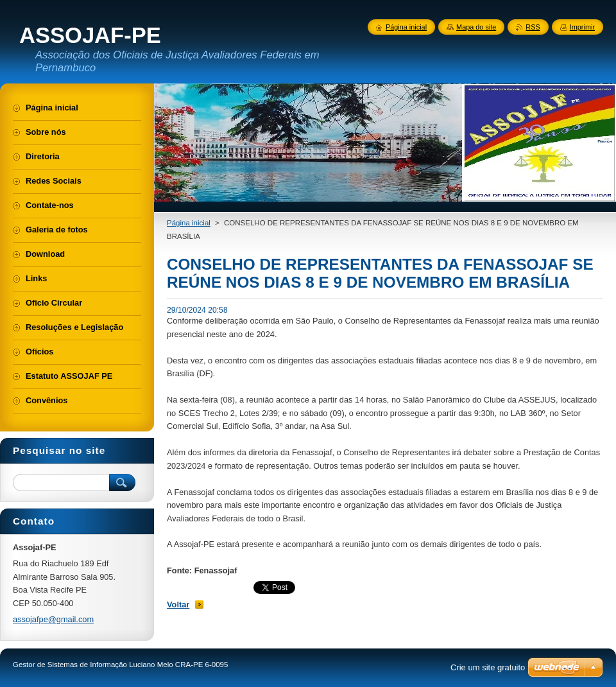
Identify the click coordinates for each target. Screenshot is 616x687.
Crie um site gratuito (488, 667)
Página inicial (189, 223)
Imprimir (582, 27)
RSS (533, 27)
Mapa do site (476, 27)
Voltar (178, 604)
